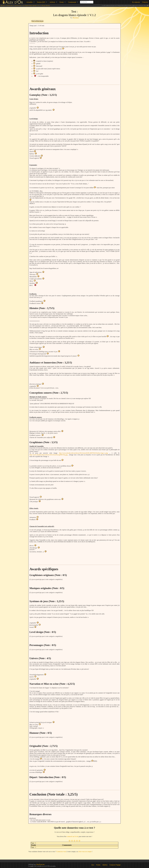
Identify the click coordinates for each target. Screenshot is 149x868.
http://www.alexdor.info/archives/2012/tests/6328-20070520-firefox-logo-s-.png (83, 453)
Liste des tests (18, 6)
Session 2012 (10, 6)
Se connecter (136, 2)
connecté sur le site (73, 836)
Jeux (93, 865)
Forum (62, 2)
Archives (52, 2)
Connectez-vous (61, 852)
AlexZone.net (40, 864)
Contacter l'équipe (115, 865)
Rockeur (76, 18)
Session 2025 (41, 2)
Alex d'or (3, 6)
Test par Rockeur (46, 6)
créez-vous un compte (85, 852)
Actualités (30, 2)
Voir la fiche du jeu (37, 21)
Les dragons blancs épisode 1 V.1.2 (32, 6)
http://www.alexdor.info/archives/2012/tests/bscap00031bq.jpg (49, 455)
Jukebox (105, 865)
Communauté (72, 2)
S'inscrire (145, 2)
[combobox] (87, 1)
